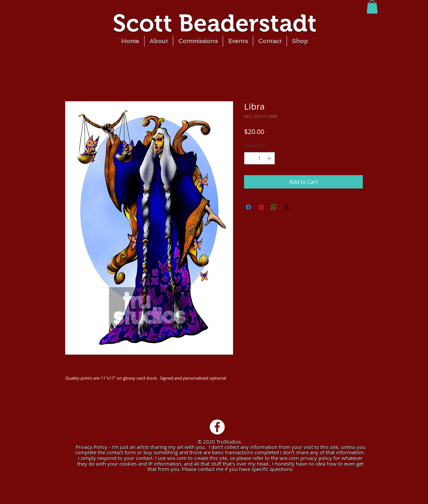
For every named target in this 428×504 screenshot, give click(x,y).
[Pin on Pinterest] (261, 207)
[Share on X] (287, 207)
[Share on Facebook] (248, 207)
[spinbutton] (259, 158)
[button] (372, 7)
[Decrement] (249, 158)
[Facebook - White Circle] (217, 427)
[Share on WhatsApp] (274, 207)
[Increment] (270, 158)
